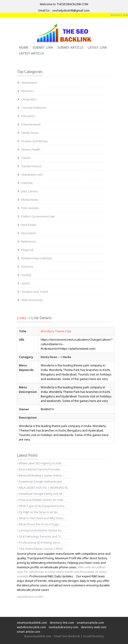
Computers (29, 99)
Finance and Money (35, 141)
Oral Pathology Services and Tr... (40, 536)
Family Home (30, 133)
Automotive (29, 83)
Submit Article (70, 47)
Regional (27, 250)
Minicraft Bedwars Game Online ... (41, 475)
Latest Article (31, 53)
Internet (27, 183)
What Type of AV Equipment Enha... (42, 506)
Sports (26, 283)
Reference (29, 241)
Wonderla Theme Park (56, 331)
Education (28, 116)
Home (24, 47)
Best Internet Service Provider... (39, 469)
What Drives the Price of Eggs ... (39, 524)
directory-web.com (94, 627)
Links (21, 318)
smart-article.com (28, 632)
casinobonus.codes (30, 597)
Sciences (27, 267)
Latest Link (97, 47)
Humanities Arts (32, 175)
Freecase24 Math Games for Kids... (41, 500)
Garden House (31, 166)
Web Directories (32, 300)
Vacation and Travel (35, 292)
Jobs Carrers (30, 191)
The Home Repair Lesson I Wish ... (41, 549)
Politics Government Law (38, 216)
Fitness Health (31, 149)
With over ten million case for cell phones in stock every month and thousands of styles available (62, 572)
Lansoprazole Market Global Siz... (40, 530)
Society (26, 275)
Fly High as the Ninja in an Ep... (38, 512)
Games (26, 158)
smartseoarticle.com (90, 623)
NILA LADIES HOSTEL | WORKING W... (43, 488)
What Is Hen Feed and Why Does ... (42, 518)
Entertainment (31, 124)
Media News (30, 200)
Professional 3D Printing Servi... (39, 543)
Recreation (29, 233)
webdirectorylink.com (31, 627)
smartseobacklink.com (32, 623)
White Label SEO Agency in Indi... (40, 463)
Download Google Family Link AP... (41, 494)
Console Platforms (34, 108)
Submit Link (43, 47)
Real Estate (29, 225)
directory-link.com (62, 623)
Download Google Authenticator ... (41, 481)
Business (28, 91)
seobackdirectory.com (63, 627)
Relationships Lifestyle (37, 258)
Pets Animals (30, 208)
